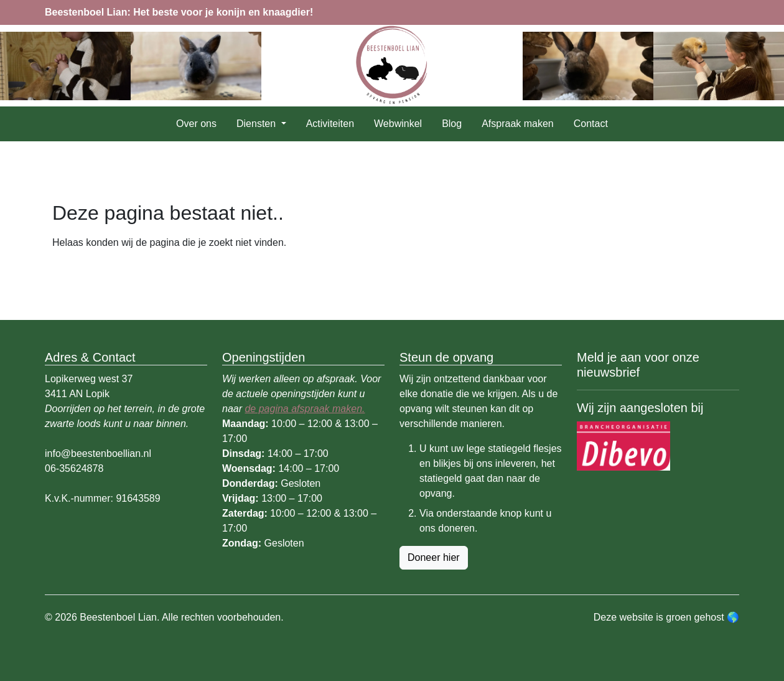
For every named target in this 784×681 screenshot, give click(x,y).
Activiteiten (330, 124)
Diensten (258, 124)
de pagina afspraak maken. (305, 409)
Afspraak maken (518, 124)
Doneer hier (434, 557)
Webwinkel (398, 124)
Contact (591, 124)
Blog (452, 124)
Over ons (196, 124)
